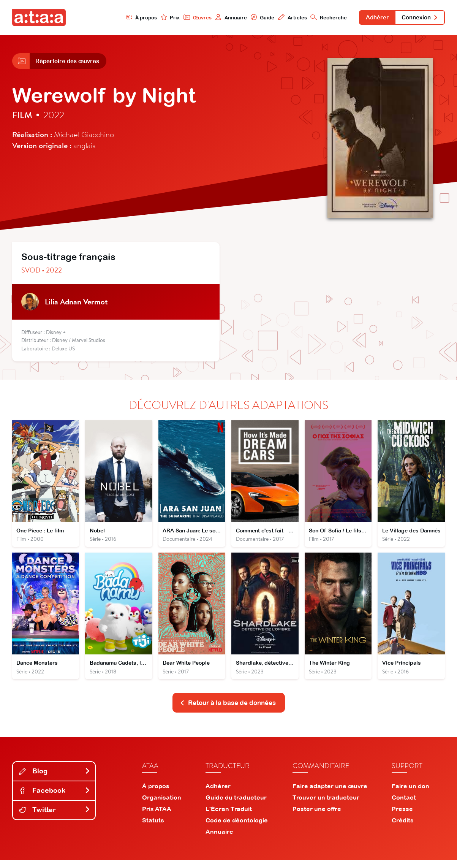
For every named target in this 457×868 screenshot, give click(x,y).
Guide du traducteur (236, 805)
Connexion (417, 18)
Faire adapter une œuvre (330, 794)
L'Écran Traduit (229, 817)
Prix (157, 18)
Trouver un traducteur (326, 805)
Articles (283, 18)
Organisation (162, 805)
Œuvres (185, 18)
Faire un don (410, 794)
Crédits (403, 828)
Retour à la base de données (228, 710)
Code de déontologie (237, 828)
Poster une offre (317, 817)
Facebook (55, 798)
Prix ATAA (157, 817)
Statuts (153, 828)
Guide (252, 18)
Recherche (320, 18)
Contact (404, 805)
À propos (127, 18)
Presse (402, 817)
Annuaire (220, 18)
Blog (55, 779)
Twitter (55, 818)
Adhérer (371, 18)
